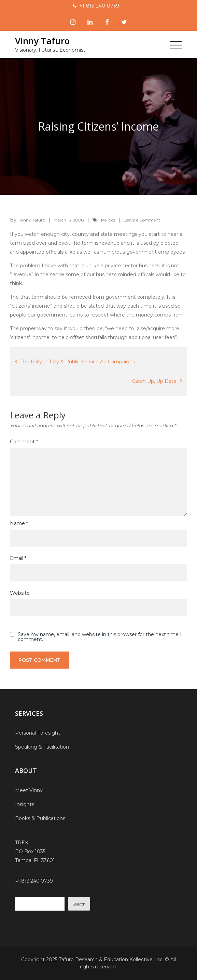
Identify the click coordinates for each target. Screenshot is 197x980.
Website (20, 593)
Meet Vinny (29, 790)
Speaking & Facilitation (42, 747)
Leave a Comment (142, 220)
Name (19, 523)
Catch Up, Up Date (154, 381)
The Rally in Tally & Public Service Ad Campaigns (78, 362)
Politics (108, 220)
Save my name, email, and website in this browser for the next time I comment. (100, 637)
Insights (25, 804)
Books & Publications (40, 818)
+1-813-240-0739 (99, 6)
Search (79, 904)
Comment (24, 442)
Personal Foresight (38, 733)
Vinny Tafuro (42, 41)
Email (18, 558)
